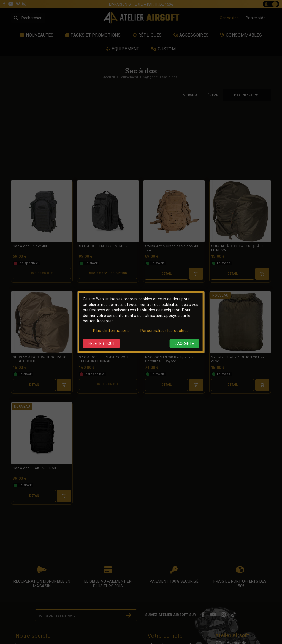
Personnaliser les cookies (165, 331)
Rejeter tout (101, 344)
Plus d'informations (111, 331)
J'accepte (184, 344)
